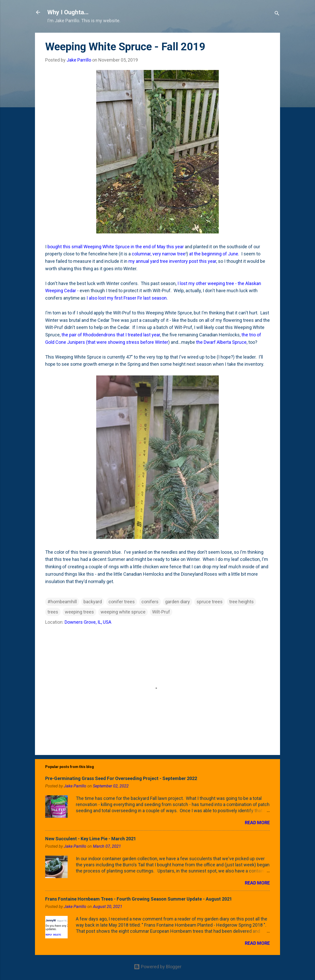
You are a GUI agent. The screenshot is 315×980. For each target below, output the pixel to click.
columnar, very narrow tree (159, 254)
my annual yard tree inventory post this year (172, 261)
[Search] (277, 14)
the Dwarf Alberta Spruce (221, 342)
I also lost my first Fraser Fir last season (127, 298)
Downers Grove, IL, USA (88, 622)
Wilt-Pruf (161, 612)
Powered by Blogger (158, 967)
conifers (150, 602)
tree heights (241, 602)
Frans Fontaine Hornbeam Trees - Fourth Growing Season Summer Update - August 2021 (139, 899)
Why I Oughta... (68, 12)
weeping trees (79, 612)
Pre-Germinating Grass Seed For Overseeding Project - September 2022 (121, 778)
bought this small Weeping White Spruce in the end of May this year (116, 247)
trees (53, 612)
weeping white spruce (123, 612)
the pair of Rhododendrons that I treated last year (111, 335)
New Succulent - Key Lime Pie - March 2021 (91, 839)
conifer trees (122, 602)
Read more (257, 823)
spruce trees (210, 602)
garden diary (178, 602)
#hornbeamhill (62, 602)
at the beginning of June (214, 254)
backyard (93, 602)
